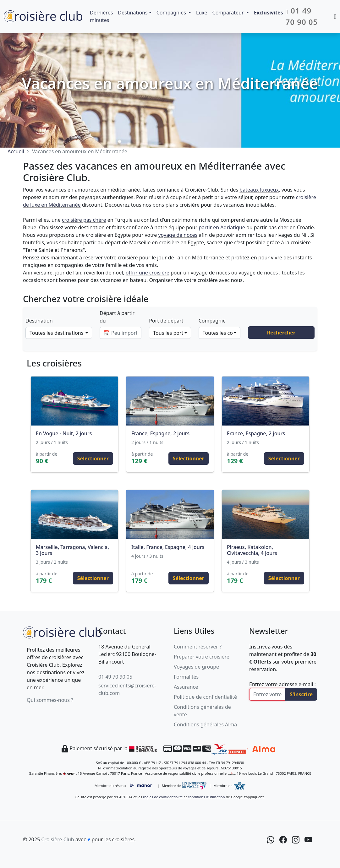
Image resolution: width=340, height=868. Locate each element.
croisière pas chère (84, 220)
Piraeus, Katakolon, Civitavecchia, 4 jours (252, 550)
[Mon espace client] (335, 16)
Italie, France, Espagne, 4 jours (168, 547)
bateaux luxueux (259, 190)
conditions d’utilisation (206, 797)
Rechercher (281, 333)
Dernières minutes (101, 16)
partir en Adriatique (222, 227)
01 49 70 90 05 (115, 677)
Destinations (133, 13)
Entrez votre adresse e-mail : (282, 684)
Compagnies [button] (172, 13)
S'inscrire (301, 694)
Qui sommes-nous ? (50, 700)
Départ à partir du (117, 317)
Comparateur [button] (229, 13)
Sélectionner (93, 458)
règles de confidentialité (163, 797)
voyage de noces (178, 235)
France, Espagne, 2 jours (160, 433)
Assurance (186, 687)
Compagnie (212, 321)
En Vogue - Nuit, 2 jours (64, 433)
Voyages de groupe (196, 667)
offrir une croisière (148, 273)
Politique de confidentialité (205, 697)
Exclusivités (269, 13)
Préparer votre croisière (202, 657)
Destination (39, 321)
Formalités (186, 677)
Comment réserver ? (198, 647)
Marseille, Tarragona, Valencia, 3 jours (72, 550)
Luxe (202, 13)
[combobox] (59, 333)
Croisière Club (58, 839)
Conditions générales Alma (205, 724)
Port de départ (166, 321)
